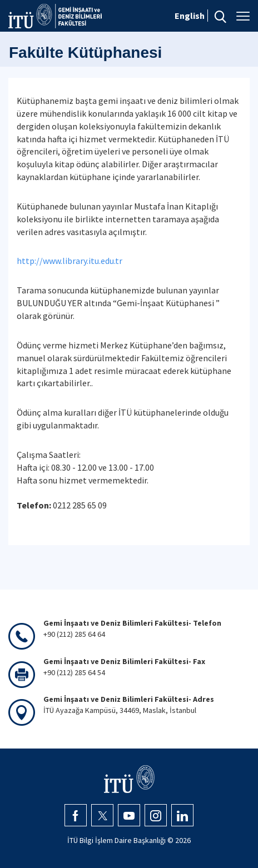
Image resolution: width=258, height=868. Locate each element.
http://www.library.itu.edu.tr (70, 261)
